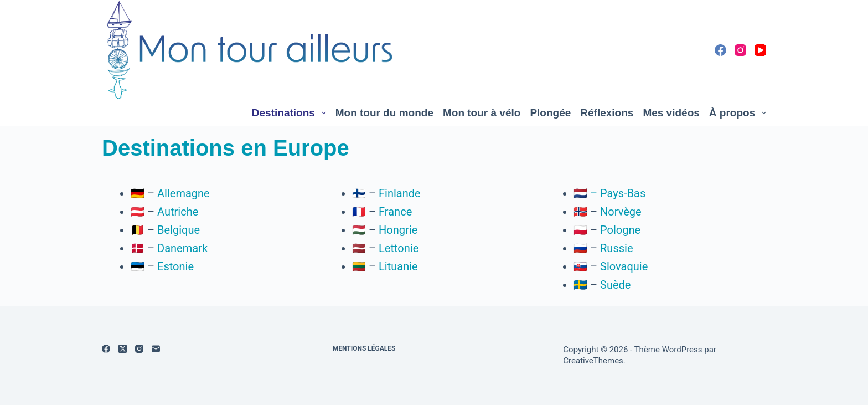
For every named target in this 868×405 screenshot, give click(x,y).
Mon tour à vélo (482, 113)
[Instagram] (740, 50)
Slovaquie (624, 266)
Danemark (182, 248)
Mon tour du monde (384, 113)
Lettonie (399, 248)
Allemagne (184, 193)
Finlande (400, 193)
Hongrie (398, 230)
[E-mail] (156, 349)
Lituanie (398, 266)
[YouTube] (760, 50)
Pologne (620, 230)
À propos (738, 113)
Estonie (175, 266)
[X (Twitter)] (123, 349)
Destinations (291, 113)
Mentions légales (364, 348)
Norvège (621, 212)
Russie (616, 248)
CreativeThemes (593, 361)
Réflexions (607, 113)
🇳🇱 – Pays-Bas (609, 193)
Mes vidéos (671, 113)
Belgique (179, 230)
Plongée (550, 113)
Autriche (178, 212)
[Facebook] (720, 50)
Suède (615, 285)
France (395, 212)
